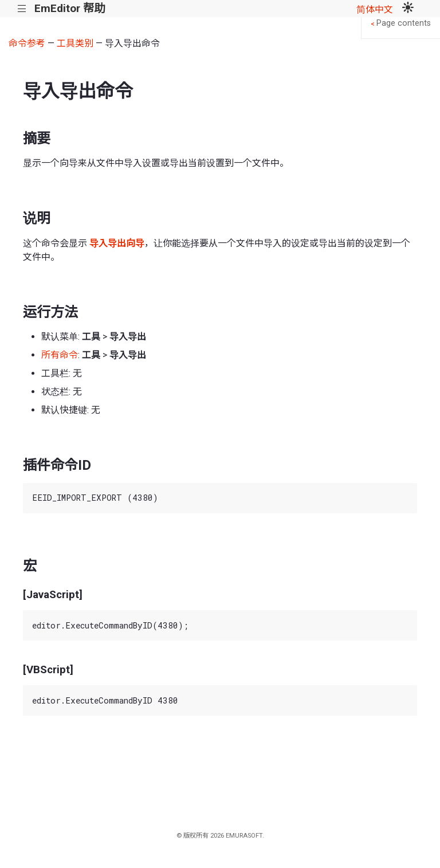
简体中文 (375, 9)
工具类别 (75, 43)
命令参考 (27, 43)
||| (22, 9)
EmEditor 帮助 (70, 8)
